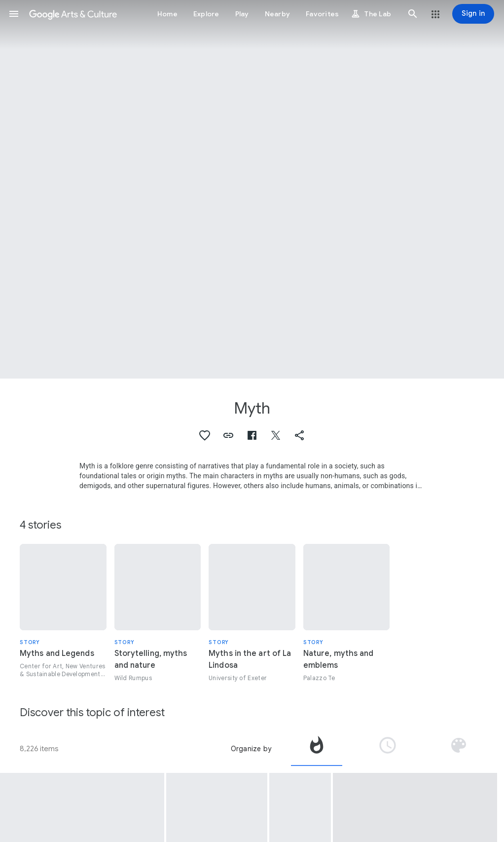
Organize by (251, 749)
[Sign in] (473, 14)
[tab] (317, 749)
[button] (14, 14)
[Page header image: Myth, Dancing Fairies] (252, 189)
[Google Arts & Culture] (73, 14)
